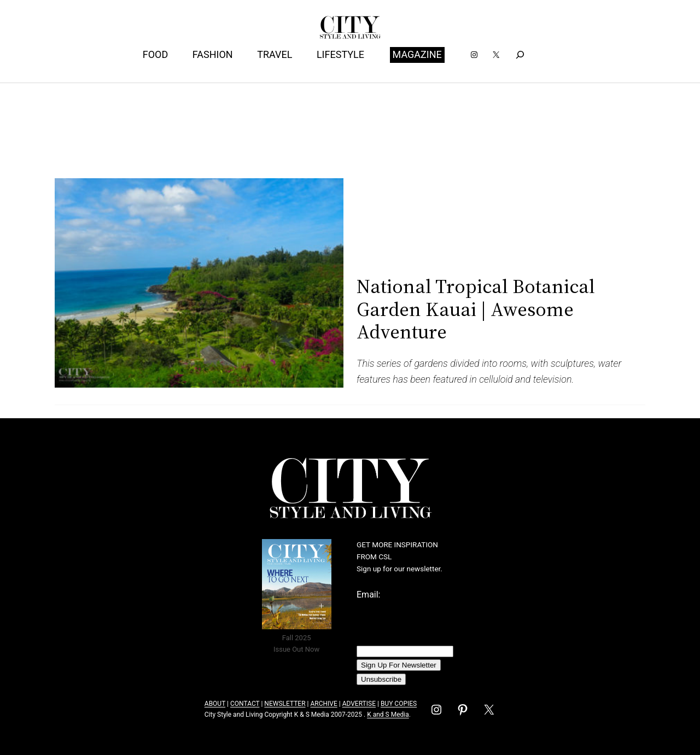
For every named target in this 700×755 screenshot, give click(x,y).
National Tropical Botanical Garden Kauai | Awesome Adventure (476, 309)
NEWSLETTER (285, 704)
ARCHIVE (323, 704)
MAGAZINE (417, 54)
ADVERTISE (359, 704)
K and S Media (388, 715)
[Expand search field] (520, 55)
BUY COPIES (399, 704)
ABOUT (215, 704)
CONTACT (245, 704)
